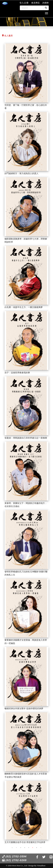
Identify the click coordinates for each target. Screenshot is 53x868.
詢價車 (46, 3)
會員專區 (35, 3)
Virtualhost (41, 866)
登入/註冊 (24, 3)
